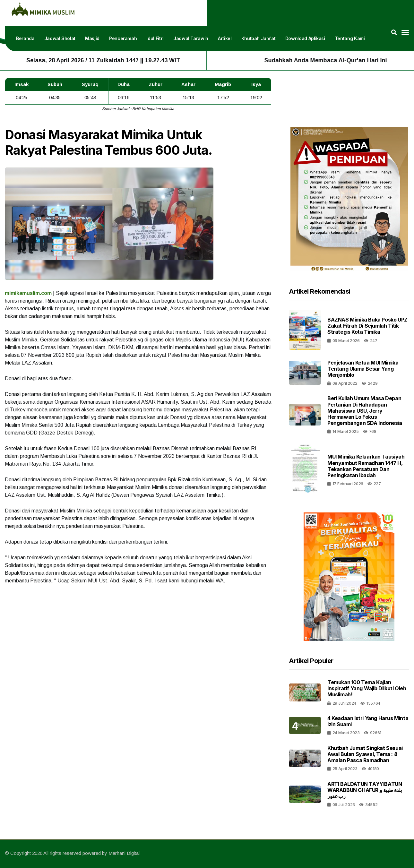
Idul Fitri (155, 38)
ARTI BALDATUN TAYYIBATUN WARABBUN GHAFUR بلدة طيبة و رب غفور (365, 790)
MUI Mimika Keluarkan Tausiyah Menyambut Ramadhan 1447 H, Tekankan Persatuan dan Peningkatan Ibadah (366, 466)
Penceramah (123, 38)
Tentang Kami (350, 38)
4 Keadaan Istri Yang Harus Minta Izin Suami (368, 721)
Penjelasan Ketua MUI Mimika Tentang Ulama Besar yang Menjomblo (363, 369)
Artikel (225, 38)
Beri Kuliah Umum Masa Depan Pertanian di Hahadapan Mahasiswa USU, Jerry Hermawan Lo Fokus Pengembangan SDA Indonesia (365, 411)
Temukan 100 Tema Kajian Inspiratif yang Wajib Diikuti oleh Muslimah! (367, 688)
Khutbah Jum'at (259, 38)
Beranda (25, 38)
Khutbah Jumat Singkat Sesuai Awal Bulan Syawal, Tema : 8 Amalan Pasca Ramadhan (365, 754)
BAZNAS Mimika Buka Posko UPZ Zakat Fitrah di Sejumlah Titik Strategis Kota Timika (367, 326)
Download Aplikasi (305, 38)
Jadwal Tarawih (191, 38)
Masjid (92, 38)
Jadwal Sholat (60, 38)
